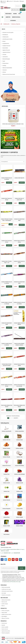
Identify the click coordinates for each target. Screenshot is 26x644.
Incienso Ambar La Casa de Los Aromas (7, 303)
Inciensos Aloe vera (6, 440)
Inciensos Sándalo (19, 517)
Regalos (22, 1)
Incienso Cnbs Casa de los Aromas (7, 241)
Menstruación (4, 602)
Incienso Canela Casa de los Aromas (19, 262)
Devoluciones (4, 623)
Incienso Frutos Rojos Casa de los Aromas (19, 385)
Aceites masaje (5, 604)
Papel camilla (4, 613)
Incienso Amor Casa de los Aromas (7, 199)
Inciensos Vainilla (6, 526)
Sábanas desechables (6, 600)
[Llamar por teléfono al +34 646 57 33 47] (11, 553)
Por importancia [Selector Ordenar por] (5, 162)
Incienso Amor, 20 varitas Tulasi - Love (7, 262)
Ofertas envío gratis (5, 611)
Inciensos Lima (6, 491)
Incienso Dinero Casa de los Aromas (19, 241)
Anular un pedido (5, 627)
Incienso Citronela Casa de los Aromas (7, 179)
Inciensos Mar (20, 500)
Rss (9, 559)
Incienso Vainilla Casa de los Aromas (7, 385)
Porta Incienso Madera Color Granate (7, 406)
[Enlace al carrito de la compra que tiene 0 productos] (23, 10)
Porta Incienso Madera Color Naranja (19, 406)
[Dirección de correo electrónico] (9, 568)
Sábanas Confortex (5, 618)
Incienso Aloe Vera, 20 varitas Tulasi (19, 199)
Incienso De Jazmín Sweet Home (19, 220)
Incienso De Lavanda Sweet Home (19, 283)
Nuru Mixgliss (4, 616)
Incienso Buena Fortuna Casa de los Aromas (7, 365)
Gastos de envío (5, 629)
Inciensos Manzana (7, 500)
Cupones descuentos (6, 631)
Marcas (3, 606)
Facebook (2, 559)
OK (22, 568)
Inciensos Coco (20, 457)
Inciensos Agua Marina (19, 431)
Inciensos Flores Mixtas (20, 466)
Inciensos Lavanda (19, 483)
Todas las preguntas (6, 633)
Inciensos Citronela (7, 457)
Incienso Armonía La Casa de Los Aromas (19, 303)
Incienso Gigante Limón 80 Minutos (19, 324)
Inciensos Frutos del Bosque (20, 474)
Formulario (16, 1)
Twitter (6, 559)
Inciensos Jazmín (6, 483)
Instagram (20, 559)
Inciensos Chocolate (20, 448)
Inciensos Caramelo (6, 448)
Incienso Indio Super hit (19, 178)
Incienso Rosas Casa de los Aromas (19, 365)
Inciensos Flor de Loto (6, 466)
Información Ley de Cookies (7, 591)
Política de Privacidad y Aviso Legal (14, 582)
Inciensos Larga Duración (7, 431)
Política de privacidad (6, 587)
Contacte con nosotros (6, 595)
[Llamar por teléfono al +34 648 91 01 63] (1, 553)
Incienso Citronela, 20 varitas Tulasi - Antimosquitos (7, 220)
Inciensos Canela (19, 440)
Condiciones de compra (6, 589)
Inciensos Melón (20, 509)
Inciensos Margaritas (6, 509)
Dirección (3, 3)
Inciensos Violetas (20, 526)
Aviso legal (4, 593)
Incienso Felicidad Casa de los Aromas (7, 283)
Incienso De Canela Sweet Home (7, 324)
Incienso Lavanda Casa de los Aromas (7, 344)
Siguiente (16, 418)
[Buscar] (20, 6)
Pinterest (17, 559)
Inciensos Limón (20, 491)
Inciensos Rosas (6, 517)
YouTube (13, 559)
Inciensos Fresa (7, 474)
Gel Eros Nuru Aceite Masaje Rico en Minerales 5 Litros (13, 124)
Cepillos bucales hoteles (6, 614)
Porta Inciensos (6, 534)
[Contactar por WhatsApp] (3, 553)
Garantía (3, 625)
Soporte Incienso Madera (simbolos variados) (19, 344)
